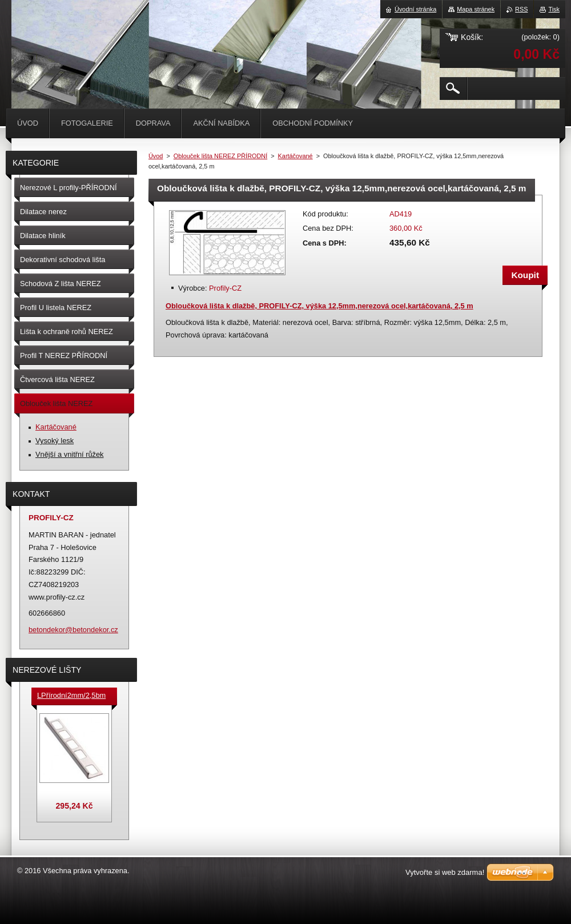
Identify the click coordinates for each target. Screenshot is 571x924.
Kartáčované (295, 156)
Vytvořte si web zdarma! (445, 872)
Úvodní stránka (415, 9)
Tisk (554, 9)
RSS (521, 9)
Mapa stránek (476, 9)
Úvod (156, 156)
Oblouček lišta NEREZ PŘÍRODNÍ (220, 156)
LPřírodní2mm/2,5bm (71, 695)
